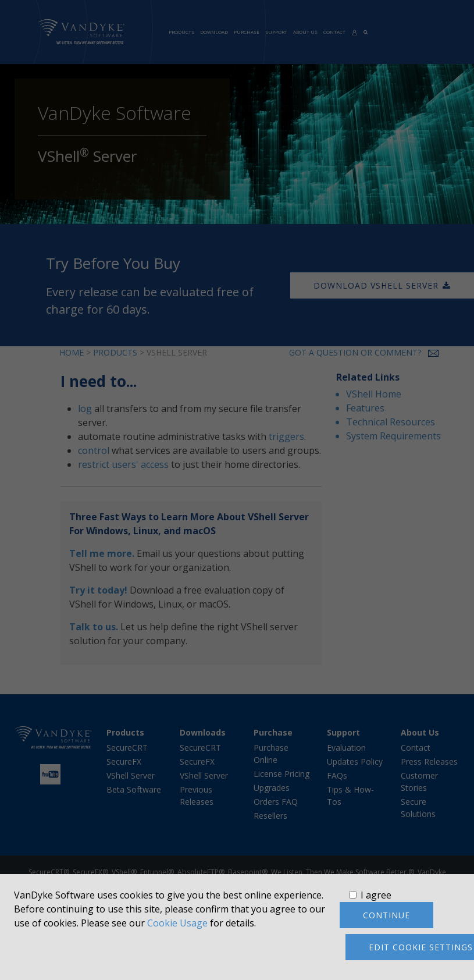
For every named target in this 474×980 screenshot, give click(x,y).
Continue (386, 915)
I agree (376, 895)
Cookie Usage (177, 923)
